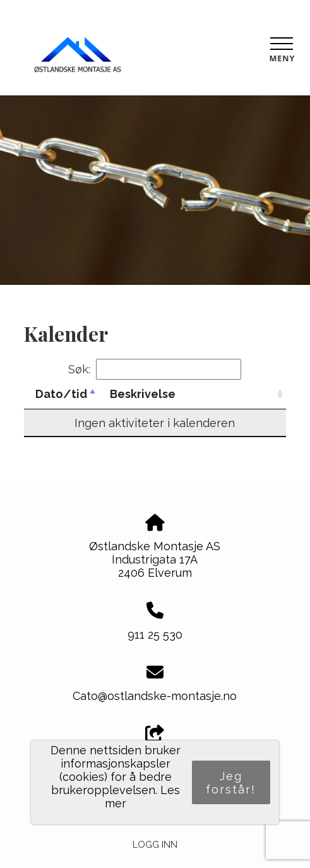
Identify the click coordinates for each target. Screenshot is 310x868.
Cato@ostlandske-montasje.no (155, 696)
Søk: (155, 369)
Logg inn (155, 844)
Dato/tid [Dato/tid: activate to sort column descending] (61, 394)
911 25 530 (155, 635)
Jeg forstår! (231, 783)
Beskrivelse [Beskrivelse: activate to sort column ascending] (143, 394)
